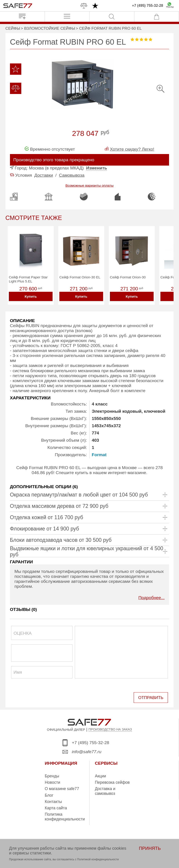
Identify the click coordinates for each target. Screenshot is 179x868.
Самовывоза (72, 175)
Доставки (44, 175)
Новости (53, 781)
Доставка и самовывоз (105, 790)
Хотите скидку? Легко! (132, 149)
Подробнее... (152, 598)
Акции (100, 775)
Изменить (97, 168)
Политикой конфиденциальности (98, 859)
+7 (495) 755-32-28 (148, 6)
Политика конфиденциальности (65, 816)
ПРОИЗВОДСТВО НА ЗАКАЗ (110, 728)
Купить (31, 296)
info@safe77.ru (87, 751)
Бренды (52, 775)
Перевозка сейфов (112, 781)
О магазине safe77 (62, 788)
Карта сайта (56, 807)
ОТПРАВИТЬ (151, 697)
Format (99, 455)
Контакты (53, 800)
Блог (49, 794)
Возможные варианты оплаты (89, 185)
